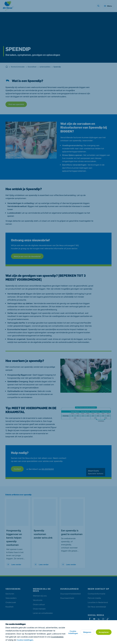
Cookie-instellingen (73, 632)
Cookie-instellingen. (25, 640)
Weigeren (87, 632)
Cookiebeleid (57, 637)
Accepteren (104, 632)
